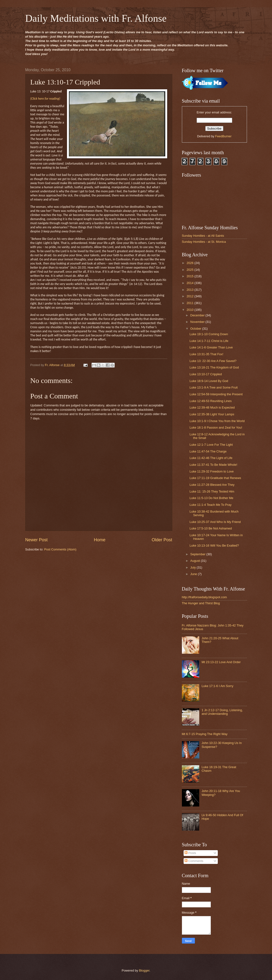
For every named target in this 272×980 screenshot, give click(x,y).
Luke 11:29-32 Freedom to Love (212, 471)
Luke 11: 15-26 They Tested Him (212, 491)
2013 (190, 290)
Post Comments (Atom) (60, 549)
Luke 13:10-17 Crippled (206, 374)
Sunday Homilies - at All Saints (203, 236)
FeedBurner (223, 136)
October (196, 329)
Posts (190, 853)
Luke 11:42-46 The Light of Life (211, 458)
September (198, 554)
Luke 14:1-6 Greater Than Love (211, 347)
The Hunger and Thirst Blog (201, 603)
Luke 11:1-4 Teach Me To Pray (211, 505)
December (198, 315)
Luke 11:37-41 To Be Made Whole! (213, 465)
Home (100, 540)
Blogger (144, 970)
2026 (190, 263)
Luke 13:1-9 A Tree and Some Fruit (214, 387)
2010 (190, 310)
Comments (194, 861)
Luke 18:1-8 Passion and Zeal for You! (216, 427)
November (198, 322)
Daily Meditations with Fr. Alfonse (96, 18)
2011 (190, 303)
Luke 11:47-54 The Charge (208, 451)
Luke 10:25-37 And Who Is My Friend (215, 522)
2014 (190, 283)
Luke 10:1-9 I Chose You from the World (217, 421)
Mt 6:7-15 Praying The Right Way (205, 734)
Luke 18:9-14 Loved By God (209, 381)
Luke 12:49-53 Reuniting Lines (211, 401)
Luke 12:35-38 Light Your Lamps (212, 414)
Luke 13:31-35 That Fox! (206, 354)
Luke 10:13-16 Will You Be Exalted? (214, 546)
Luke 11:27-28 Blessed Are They (212, 485)
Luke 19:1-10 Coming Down (209, 334)
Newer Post (36, 540)
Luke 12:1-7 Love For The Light (211, 445)
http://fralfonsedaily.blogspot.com (204, 597)
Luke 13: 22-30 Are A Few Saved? (213, 361)
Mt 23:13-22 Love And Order (221, 662)
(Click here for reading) (45, 99)
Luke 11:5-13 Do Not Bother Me (212, 498)
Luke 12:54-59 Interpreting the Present (216, 394)
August (196, 561)
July (193, 567)
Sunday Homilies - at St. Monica (204, 242)
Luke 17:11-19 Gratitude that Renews (215, 478)
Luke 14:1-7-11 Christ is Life (209, 341)
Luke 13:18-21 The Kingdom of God (214, 367)
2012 (190, 296)
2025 (190, 270)
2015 (190, 276)
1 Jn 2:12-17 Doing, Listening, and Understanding (222, 712)
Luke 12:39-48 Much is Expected (212, 407)
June (194, 574)
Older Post (162, 540)
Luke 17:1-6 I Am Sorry (218, 686)
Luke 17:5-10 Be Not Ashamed (211, 528)
